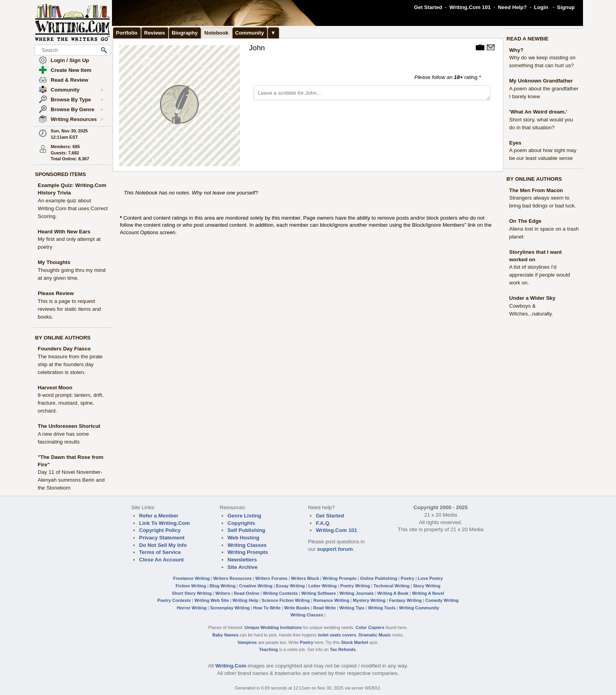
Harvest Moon (55, 388)
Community (77, 90)
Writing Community (419, 608)
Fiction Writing (191, 586)
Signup (566, 7)
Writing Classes (247, 545)
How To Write (267, 608)
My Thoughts (54, 262)
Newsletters (242, 560)
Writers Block (305, 578)
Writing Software (319, 593)
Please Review (56, 293)
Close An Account (161, 560)
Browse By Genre (77, 110)
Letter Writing (323, 586)
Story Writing (427, 586)
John (257, 48)
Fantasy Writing (405, 600)
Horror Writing (192, 608)
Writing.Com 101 (470, 7)
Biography (185, 33)
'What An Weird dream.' (538, 112)
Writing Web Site (212, 600)
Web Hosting (243, 538)
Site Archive (243, 567)
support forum (335, 549)
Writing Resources (77, 119)
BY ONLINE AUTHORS (63, 338)
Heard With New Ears (64, 232)
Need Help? (512, 7)
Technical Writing (392, 586)
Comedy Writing (442, 600)
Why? (516, 50)
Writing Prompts (248, 552)
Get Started (428, 7)
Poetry (408, 578)
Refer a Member (159, 516)
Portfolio (127, 33)
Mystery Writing (369, 600)
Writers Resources (233, 578)
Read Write (324, 608)
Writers (223, 593)
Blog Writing (223, 586)
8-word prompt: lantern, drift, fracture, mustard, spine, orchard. (71, 403)
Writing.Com (231, 666)
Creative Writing (256, 586)
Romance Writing (331, 600)
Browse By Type (77, 100)
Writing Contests (280, 593)
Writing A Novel (428, 593)
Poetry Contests (174, 600)
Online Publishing (379, 578)
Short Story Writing (192, 593)
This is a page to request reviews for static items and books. (69, 309)
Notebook (216, 33)
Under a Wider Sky (532, 298)
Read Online (247, 593)
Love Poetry (431, 578)
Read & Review (70, 80)
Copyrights (241, 523)
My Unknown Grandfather (541, 81)
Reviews (155, 33)
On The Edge (525, 221)
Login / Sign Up (70, 60)
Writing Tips (352, 608)
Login (541, 7)
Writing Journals (357, 593)
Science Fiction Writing (286, 600)
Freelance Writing (192, 578)
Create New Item (71, 70)
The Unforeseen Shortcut (69, 426)
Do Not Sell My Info (163, 545)
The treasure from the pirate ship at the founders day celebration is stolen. (70, 364)
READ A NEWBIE (527, 39)
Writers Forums (271, 578)
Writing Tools (382, 608)
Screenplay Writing (230, 608)
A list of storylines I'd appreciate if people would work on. (540, 275)
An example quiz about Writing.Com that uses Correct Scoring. (73, 208)
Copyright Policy (160, 530)
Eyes (515, 143)
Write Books (297, 608)
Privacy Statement (162, 538)
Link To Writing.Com (164, 523)
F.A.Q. (323, 523)
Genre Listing (244, 516)
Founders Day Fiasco (64, 349)
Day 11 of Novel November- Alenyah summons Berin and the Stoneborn (71, 480)
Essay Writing (291, 586)
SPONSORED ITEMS (60, 174)
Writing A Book (393, 593)
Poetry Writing (355, 586)
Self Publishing (246, 530)
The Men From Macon (536, 190)
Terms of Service (160, 552)
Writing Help (245, 600)
